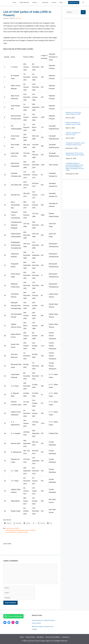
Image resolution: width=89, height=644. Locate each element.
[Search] (83, 12)
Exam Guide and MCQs (12, 528)
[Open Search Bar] (83, 3)
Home (14, 2)
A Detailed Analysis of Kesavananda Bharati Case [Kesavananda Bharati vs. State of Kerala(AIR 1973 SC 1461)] (75, 167)
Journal (54, 2)
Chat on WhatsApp (15, 616)
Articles (36, 3)
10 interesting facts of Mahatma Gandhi (17, 532)
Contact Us (65, 637)
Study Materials (24, 2)
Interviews (45, 2)
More (63, 3)
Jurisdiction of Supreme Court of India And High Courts (75, 144)
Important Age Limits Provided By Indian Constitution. (21, 530)
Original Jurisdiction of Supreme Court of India (73, 123)
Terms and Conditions (53, 637)
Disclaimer (40, 637)
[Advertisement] (77, 33)
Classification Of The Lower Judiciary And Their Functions (75, 154)
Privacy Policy (30, 637)
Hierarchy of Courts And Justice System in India (73, 113)
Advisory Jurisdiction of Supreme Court (73, 134)
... (4, 550)
